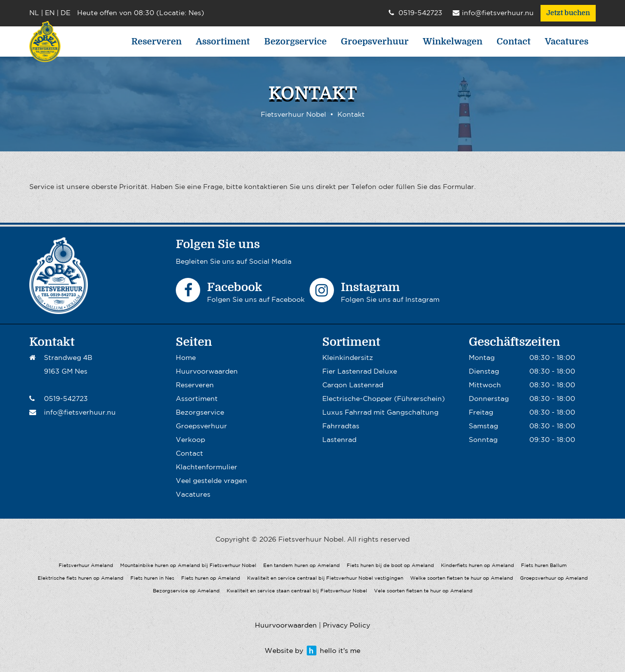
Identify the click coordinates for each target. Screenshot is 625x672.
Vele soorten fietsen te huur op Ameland (423, 591)
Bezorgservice (295, 42)
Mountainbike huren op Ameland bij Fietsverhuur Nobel (188, 566)
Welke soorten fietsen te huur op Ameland (462, 578)
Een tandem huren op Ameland (302, 566)
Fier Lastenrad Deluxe (360, 372)
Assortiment (223, 42)
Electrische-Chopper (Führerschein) (384, 399)
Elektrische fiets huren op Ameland (81, 578)
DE (65, 13)
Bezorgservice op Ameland (186, 591)
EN (50, 13)
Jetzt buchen (568, 13)
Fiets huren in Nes (152, 578)
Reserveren (156, 42)
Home (186, 358)
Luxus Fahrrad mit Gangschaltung (380, 413)
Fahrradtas (341, 426)
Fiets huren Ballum (544, 566)
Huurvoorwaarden (207, 372)
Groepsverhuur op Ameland (554, 578)
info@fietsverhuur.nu (493, 14)
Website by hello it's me (312, 651)
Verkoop (190, 440)
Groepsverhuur (375, 42)
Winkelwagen (453, 42)
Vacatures (567, 42)
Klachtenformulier (207, 467)
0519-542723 (416, 14)
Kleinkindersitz (348, 358)
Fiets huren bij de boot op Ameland (390, 566)
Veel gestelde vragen (211, 481)
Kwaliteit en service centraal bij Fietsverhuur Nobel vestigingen (325, 578)
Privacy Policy (346, 626)
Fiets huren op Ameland (211, 578)
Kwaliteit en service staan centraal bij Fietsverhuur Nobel (297, 591)
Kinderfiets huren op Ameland (478, 566)
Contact (514, 42)
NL (34, 13)
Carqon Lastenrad (353, 385)
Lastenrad (339, 440)
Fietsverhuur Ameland (86, 566)
